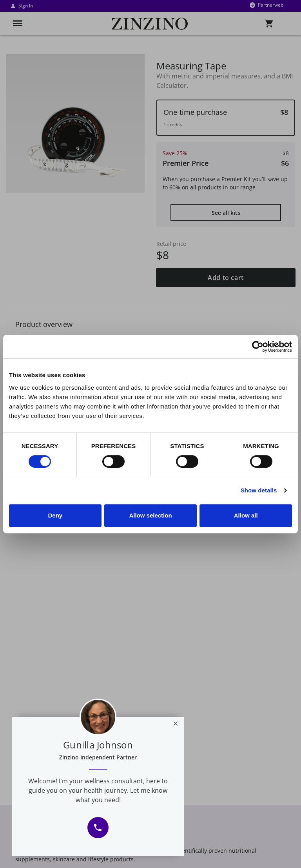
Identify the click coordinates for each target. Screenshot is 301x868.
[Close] (176, 723)
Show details (259, 490)
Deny (55, 515)
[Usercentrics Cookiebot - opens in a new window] (258, 347)
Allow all (246, 515)
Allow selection (150, 515)
